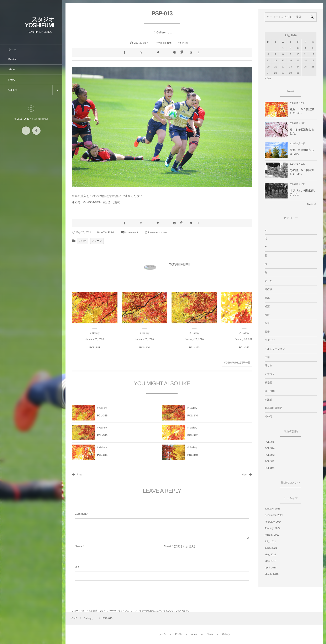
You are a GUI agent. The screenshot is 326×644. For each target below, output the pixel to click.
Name (78, 546)
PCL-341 (270, 468)
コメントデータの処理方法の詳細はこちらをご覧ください (161, 611)
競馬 (267, 298)
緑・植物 (270, 391)
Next (247, 474)
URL (78, 567)
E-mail (167, 546)
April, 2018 (271, 568)
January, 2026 (272, 509)
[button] (31, 109)
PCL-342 (270, 461)
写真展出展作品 (273, 408)
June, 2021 (271, 548)
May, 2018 (270, 561)
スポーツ (97, 241)
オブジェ (270, 374)
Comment (81, 514)
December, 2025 (274, 515)
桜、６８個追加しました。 (302, 132)
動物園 (268, 383)
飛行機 (268, 289)
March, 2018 (272, 574)
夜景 (267, 323)
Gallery (161, 32)
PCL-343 (270, 455)
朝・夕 (268, 281)
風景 (267, 332)
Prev (77, 474)
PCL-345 (270, 442)
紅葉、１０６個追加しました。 (302, 111)
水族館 (268, 400)
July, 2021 (270, 541)
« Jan (268, 78)
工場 (267, 357)
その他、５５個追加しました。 (302, 172)
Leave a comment (158, 233)
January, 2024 (272, 528)
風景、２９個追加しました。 (302, 152)
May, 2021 (270, 555)
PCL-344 (270, 448)
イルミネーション (275, 349)
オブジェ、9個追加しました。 (303, 192)
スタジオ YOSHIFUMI (40, 22)
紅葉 (267, 306)
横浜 (267, 315)
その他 (269, 416)
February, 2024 (273, 522)
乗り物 (268, 366)
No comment (131, 233)
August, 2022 (272, 535)
